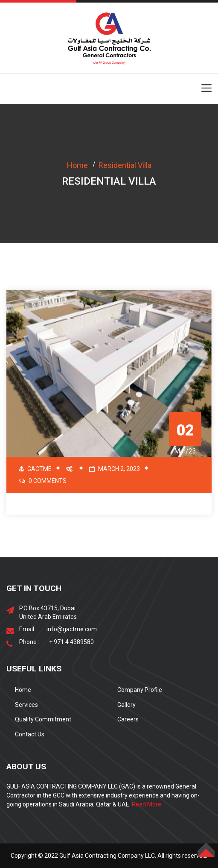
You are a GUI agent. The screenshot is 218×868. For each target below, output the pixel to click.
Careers (128, 719)
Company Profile (140, 690)
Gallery (126, 705)
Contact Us (30, 734)
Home (77, 165)
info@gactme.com (72, 629)
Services (26, 705)
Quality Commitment (43, 719)
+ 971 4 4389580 (71, 642)
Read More (147, 804)
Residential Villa (125, 165)
